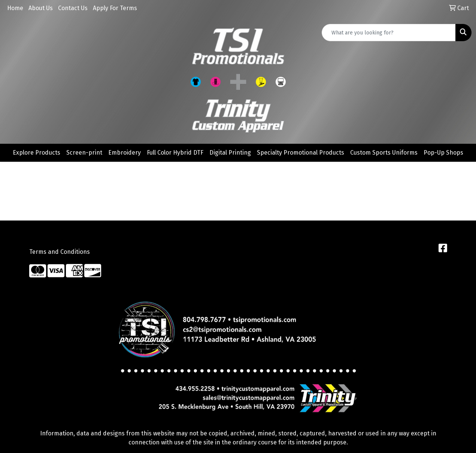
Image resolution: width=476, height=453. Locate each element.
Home (15, 8)
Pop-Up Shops (443, 153)
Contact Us (73, 8)
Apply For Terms (115, 8)
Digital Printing (230, 153)
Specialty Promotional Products (301, 153)
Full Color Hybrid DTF (175, 153)
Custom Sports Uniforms (384, 153)
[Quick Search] (389, 33)
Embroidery (125, 153)
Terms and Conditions (60, 252)
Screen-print (84, 153)
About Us (41, 8)
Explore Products (37, 153)
